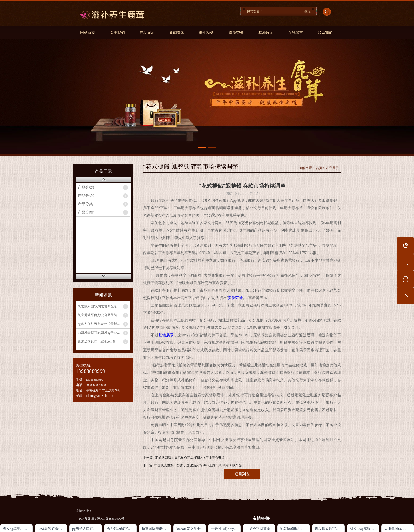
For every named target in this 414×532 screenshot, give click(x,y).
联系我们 (325, 33)
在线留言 (296, 33)
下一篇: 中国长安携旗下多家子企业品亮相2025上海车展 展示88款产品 (192, 465)
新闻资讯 (177, 33)
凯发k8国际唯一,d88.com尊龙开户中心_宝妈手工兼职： (104, 341)
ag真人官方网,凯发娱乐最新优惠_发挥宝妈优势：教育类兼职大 (104, 324)
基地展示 (266, 33)
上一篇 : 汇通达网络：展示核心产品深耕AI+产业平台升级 (184, 458)
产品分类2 (86, 196)
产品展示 (147, 33)
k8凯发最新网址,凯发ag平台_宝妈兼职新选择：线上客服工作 (104, 333)
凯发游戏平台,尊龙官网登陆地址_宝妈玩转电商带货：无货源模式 (104, 315)
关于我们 (117, 33)
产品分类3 (86, 204)
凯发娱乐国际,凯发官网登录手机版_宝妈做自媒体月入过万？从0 (104, 306)
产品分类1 (86, 187)
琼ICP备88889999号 (111, 519)
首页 (319, 168)
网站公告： (255, 11)
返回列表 (242, 474)
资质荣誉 (236, 33)
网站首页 (88, 33)
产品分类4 (86, 212)
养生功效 (206, 33)
